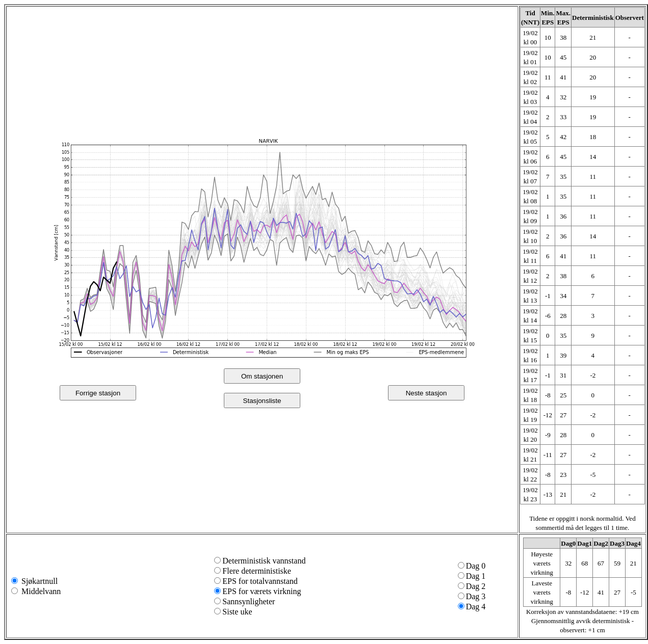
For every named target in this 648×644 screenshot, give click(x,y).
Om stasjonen (262, 376)
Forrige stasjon (98, 393)
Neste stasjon (426, 393)
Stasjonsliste (262, 401)
